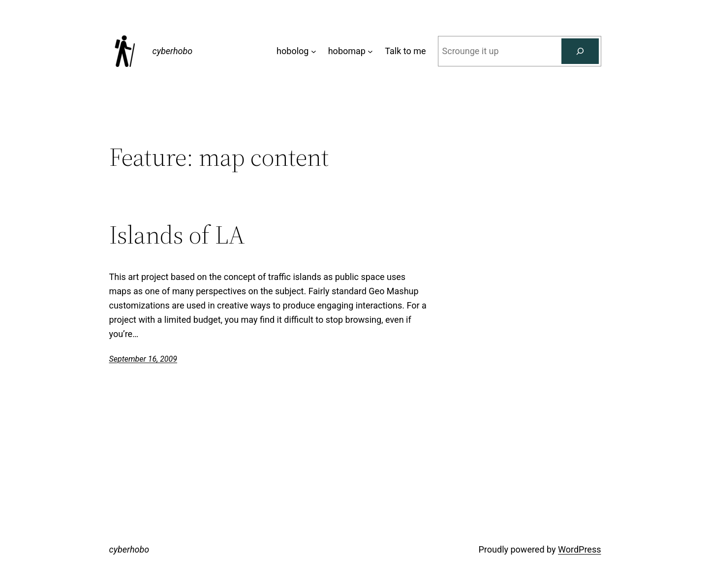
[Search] (580, 51)
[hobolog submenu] (314, 51)
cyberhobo (173, 51)
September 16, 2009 (143, 359)
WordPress (579, 549)
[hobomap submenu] (370, 51)
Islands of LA (177, 235)
